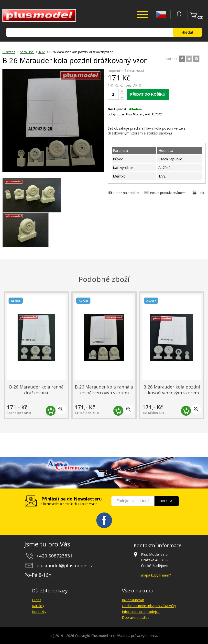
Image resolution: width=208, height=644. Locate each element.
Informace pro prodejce (141, 612)
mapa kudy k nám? (156, 575)
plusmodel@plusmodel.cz (65, 566)
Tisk (201, 193)
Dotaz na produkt (126, 193)
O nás (37, 600)
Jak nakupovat (133, 600)
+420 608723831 (55, 556)
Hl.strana (9, 52)
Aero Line (27, 52)
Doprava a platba (136, 617)
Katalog (38, 606)
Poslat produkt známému (169, 193)
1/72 (42, 52)
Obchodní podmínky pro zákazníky (149, 606)
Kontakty (39, 612)
